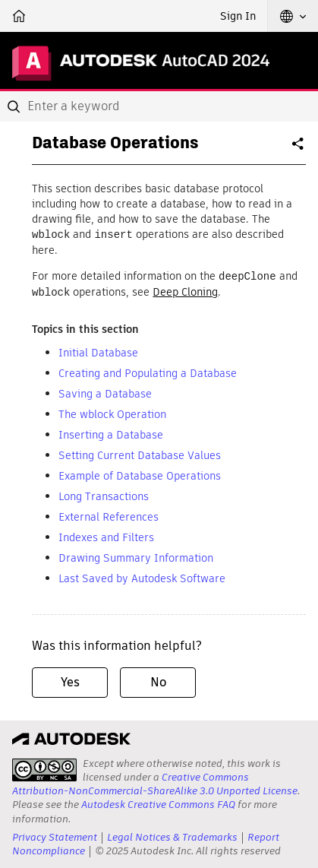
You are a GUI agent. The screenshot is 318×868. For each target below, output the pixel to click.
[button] (293, 16)
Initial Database (98, 350)
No (158, 680)
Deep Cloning (185, 290)
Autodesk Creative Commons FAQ (158, 802)
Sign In (238, 16)
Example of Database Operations (140, 474)
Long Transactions (104, 494)
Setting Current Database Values (140, 453)
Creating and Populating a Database (148, 371)
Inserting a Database (111, 432)
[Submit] (15, 106)
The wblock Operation (112, 412)
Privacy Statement (55, 835)
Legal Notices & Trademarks (172, 835)
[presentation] (44, 768)
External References (109, 515)
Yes (70, 680)
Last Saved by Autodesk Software (142, 576)
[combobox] (159, 106)
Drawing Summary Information (136, 556)
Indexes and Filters (106, 535)
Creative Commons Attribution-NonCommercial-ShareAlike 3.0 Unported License (155, 782)
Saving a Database (105, 391)
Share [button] (299, 150)
